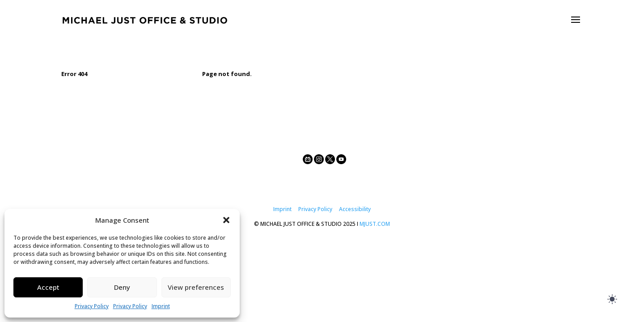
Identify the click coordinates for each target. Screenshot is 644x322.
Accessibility (355, 209)
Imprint (161, 306)
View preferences (196, 287)
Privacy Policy (92, 306)
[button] (226, 220)
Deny (122, 287)
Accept (48, 287)
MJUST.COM (375, 224)
